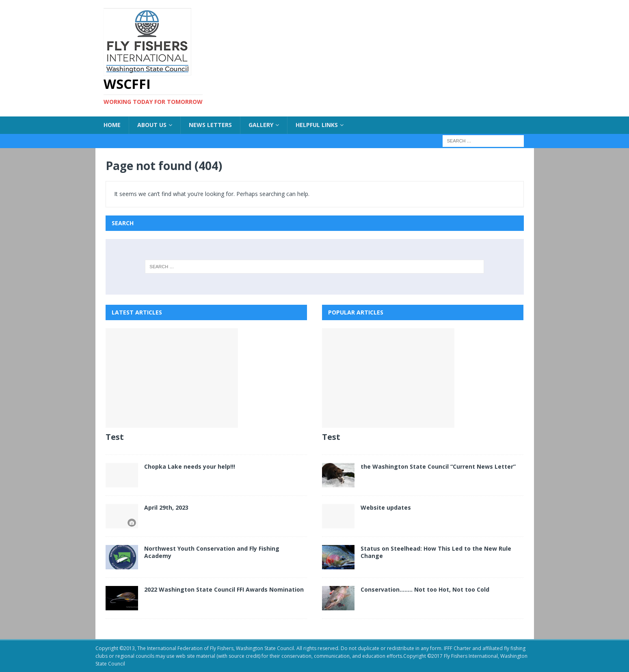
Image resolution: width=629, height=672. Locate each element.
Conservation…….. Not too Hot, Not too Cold (425, 589)
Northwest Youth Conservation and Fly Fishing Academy (212, 552)
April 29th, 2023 (166, 507)
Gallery (261, 125)
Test (115, 437)
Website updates (386, 507)
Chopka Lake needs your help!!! (190, 466)
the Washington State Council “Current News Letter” (438, 466)
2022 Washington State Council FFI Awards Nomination (224, 589)
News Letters (210, 125)
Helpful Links (317, 125)
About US (152, 125)
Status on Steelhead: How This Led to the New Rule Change (436, 552)
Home (112, 125)
